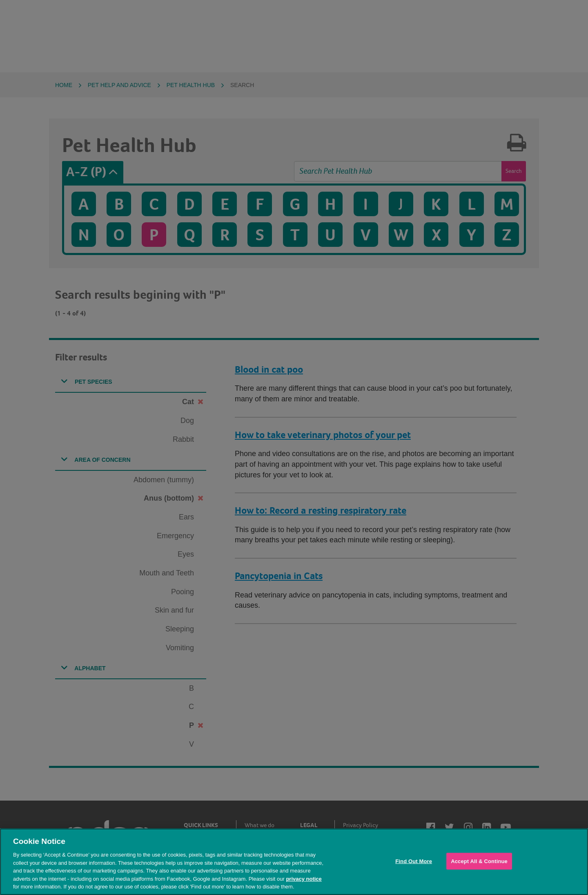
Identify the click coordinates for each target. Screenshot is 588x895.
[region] (294, 862)
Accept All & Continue (479, 861)
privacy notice (304, 879)
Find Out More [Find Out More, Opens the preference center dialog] (414, 861)
